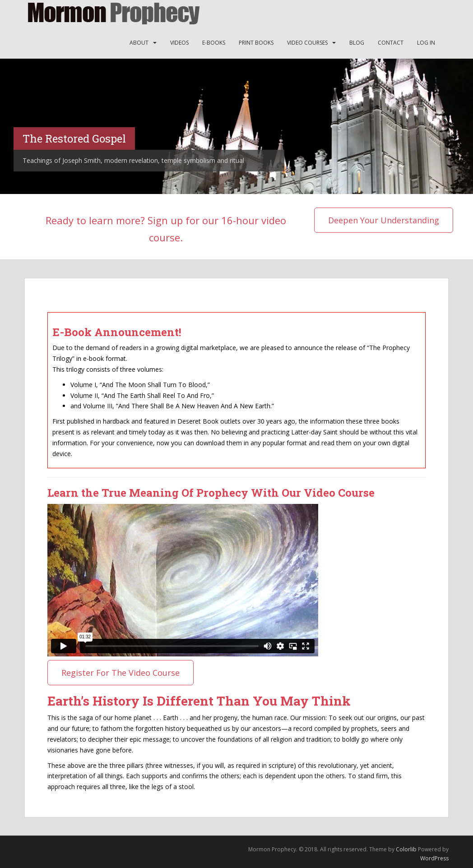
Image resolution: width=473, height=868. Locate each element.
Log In (426, 43)
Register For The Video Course (121, 673)
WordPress (434, 858)
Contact (391, 43)
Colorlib (406, 849)
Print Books (256, 43)
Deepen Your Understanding (384, 220)
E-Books (214, 43)
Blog (357, 43)
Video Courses (307, 43)
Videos (179, 43)
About (139, 43)
